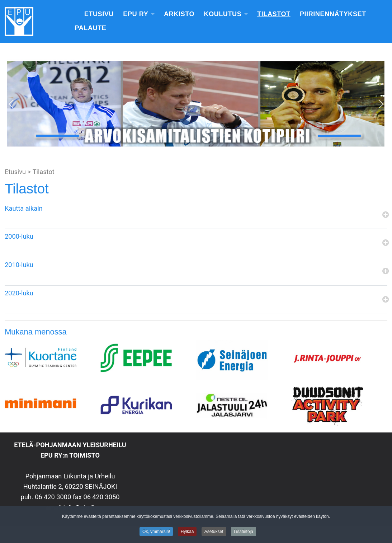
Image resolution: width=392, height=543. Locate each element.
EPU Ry (136, 14)
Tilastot (274, 14)
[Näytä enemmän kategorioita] (385, 215)
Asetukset (214, 533)
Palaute (90, 28)
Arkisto (179, 14)
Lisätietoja (244, 533)
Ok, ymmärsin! (156, 533)
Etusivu (99, 14)
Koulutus (223, 14)
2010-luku (19, 265)
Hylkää (187, 533)
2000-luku (19, 236)
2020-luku (19, 293)
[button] (11, 104)
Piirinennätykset (333, 14)
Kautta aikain (24, 208)
